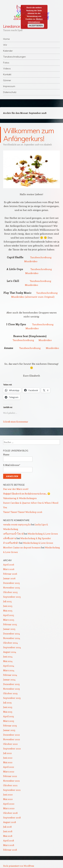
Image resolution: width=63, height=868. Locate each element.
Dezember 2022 (11, 735)
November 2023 (11, 689)
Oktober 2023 (10, 693)
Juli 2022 (7, 753)
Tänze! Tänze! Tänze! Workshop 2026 (23, 512)
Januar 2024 (9, 680)
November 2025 (12, 588)
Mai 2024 (8, 661)
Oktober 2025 (10, 592)
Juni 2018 (8, 831)
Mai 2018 (8, 836)
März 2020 (9, 808)
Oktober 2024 (10, 643)
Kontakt (7, 74)
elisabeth (48, 144)
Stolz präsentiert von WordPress (19, 866)
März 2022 (9, 771)
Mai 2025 (8, 611)
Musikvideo (31, 261)
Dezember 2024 (11, 634)
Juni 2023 (8, 707)
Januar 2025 (9, 629)
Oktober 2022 (10, 744)
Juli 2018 (7, 827)
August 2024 (10, 652)
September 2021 (12, 790)
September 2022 (12, 748)
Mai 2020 (8, 799)
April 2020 (9, 804)
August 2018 (10, 822)
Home (6, 39)
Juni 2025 (8, 606)
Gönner (7, 80)
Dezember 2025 (11, 583)
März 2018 (9, 845)
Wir (5, 45)
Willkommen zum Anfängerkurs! (29, 135)
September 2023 (12, 698)
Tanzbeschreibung (41, 257)
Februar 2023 (10, 725)
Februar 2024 (10, 675)
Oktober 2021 (10, 785)
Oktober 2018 (10, 813)
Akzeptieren (36, 26)
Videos (7, 69)
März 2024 (9, 670)
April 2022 (9, 767)
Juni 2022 (8, 758)
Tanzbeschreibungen (14, 57)
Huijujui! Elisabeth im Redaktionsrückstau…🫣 (27, 494)
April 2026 (9, 565)
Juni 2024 (8, 657)
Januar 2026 (9, 578)
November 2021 (11, 781)
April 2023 (8, 716)
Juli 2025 (7, 601)
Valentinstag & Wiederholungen (20, 498)
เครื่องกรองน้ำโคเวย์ (13, 534)
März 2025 (9, 620)
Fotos (6, 63)
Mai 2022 (8, 762)
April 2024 (9, 666)
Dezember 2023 (11, 684)
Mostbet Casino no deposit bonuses (22, 547)
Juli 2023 (7, 702)
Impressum (9, 86)
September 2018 (12, 817)
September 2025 (12, 597)
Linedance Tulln (16, 26)
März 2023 (9, 721)
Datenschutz (10, 92)
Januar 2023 (9, 730)
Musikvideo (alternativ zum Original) (33, 297)
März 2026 (9, 569)
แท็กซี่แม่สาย (10, 538)
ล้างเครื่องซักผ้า (11, 543)
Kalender (8, 51)
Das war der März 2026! (16, 489)
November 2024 (12, 638)
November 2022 (12, 739)
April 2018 (9, 840)
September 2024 (12, 647)
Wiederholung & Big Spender (36, 538)
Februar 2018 (10, 850)
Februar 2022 (10, 776)
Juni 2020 (8, 794)
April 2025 (9, 615)
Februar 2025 (10, 624)
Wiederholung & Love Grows (43, 534)
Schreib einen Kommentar (16, 422)
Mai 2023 (8, 712)
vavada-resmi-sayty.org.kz (17, 524)
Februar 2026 (10, 574)
